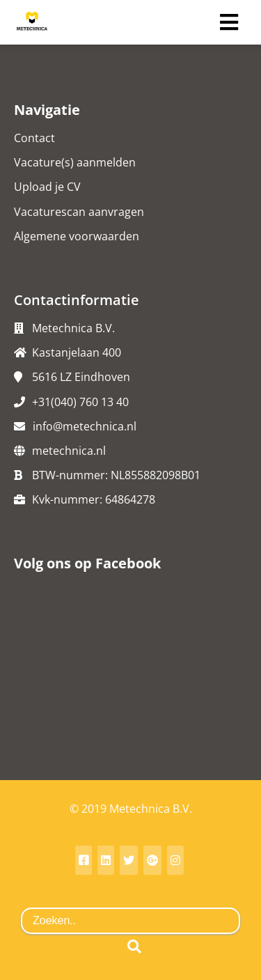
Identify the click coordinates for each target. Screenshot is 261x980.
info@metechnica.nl (85, 426)
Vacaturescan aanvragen (79, 212)
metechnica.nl (69, 451)
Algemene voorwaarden (77, 236)
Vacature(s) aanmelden (75, 162)
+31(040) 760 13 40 (80, 402)
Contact (34, 138)
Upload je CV (47, 187)
